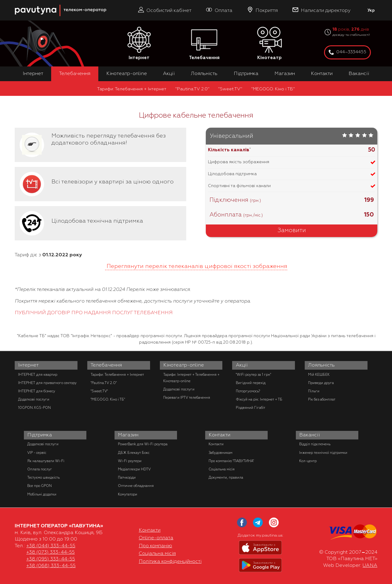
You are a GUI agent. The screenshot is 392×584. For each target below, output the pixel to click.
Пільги (314, 391)
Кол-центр (308, 461)
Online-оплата (156, 538)
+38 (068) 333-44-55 (51, 566)
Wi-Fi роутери (130, 461)
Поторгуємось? (248, 391)
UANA (370, 565)
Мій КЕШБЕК (319, 375)
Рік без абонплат (322, 399)
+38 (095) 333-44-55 (51, 559)
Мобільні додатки (42, 494)
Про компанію (155, 546)
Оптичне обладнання (136, 486)
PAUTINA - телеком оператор (18, 3)
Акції (169, 73)
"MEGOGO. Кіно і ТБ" (273, 89)
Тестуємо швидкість (43, 477)
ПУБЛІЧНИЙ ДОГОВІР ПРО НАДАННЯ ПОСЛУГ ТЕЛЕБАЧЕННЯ (94, 313)
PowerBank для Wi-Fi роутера (143, 444)
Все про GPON (40, 486)
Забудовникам (221, 453)
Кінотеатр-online (127, 73)
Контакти (322, 73)
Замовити (292, 230)
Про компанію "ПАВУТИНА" (231, 461)
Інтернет (139, 44)
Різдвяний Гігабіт (251, 408)
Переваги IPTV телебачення (187, 397)
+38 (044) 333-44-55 (51, 546)
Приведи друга (321, 383)
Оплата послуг (40, 469)
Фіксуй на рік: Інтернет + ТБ (259, 399)
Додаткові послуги (34, 399)
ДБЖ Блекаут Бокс (134, 453)
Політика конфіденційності (170, 561)
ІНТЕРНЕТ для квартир (38, 375)
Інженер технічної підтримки (323, 453)
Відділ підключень (315, 444)
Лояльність (204, 73)
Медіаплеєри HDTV (134, 469)
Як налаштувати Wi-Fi (46, 461)
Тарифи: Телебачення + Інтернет (132, 89)
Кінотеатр (269, 44)
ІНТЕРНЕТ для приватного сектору (47, 383)
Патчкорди (127, 477)
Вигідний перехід (251, 383)
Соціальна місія (222, 469)
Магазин (285, 73)
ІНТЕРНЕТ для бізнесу (37, 391)
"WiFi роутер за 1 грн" (253, 375)
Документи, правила (226, 477)
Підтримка (246, 73)
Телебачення (204, 44)
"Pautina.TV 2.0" (192, 89)
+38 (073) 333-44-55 (51, 552)
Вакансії (359, 73)
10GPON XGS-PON (34, 408)
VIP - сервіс (37, 453)
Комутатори (128, 494)
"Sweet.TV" (230, 89)
